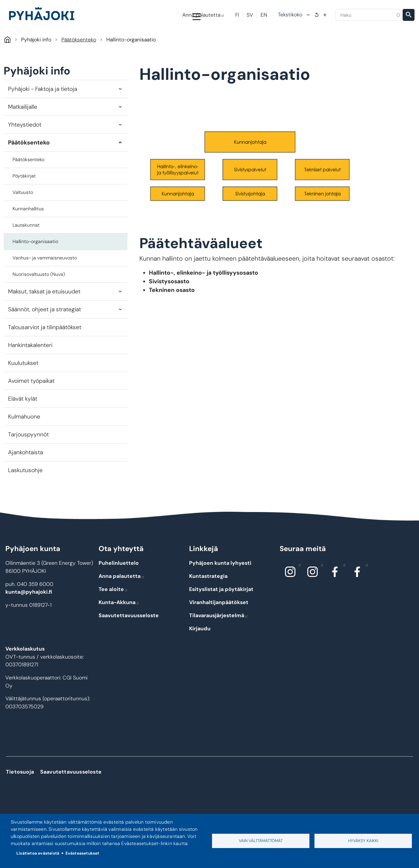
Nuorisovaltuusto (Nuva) (39, 299)
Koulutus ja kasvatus (172, 42)
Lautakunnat (26, 250)
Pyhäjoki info (59, 42)
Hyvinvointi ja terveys (229, 42)
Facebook (343, 590)
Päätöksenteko (79, 65)
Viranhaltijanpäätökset (219, 628)
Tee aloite (113, 615)
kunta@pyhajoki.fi (29, 617)
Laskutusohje (25, 496)
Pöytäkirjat (24, 201)
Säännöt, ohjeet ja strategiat (45, 335)
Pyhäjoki (7, 65)
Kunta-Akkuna (119, 628)
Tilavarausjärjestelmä (219, 641)
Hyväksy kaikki (363, 841)
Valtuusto (23, 217)
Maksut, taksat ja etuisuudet (44, 316)
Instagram (298, 590)
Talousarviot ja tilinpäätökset (45, 353)
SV (250, 15)
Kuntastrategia (208, 601)
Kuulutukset (23, 388)
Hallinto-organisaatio (35, 266)
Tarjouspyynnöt (28, 460)
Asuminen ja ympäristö (114, 42)
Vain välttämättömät (261, 841)
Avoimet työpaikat (31, 406)
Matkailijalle (23, 132)
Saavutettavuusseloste (129, 641)
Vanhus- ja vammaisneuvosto (45, 283)
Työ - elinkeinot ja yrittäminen (355, 42)
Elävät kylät (23, 424)
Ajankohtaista (25, 478)
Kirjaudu (200, 654)
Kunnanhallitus (28, 234)
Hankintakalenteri (30, 370)
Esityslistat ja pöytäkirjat (221, 615)
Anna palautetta (203, 15)
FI (237, 15)
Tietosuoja (20, 797)
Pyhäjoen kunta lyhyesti (220, 588)
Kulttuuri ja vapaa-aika (289, 42)
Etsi (409, 15)
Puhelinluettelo (119, 588)
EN (264, 15)
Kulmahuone (24, 442)
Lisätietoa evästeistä (38, 853)
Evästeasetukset (82, 853)
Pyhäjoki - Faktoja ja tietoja (43, 114)
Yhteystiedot (25, 150)
